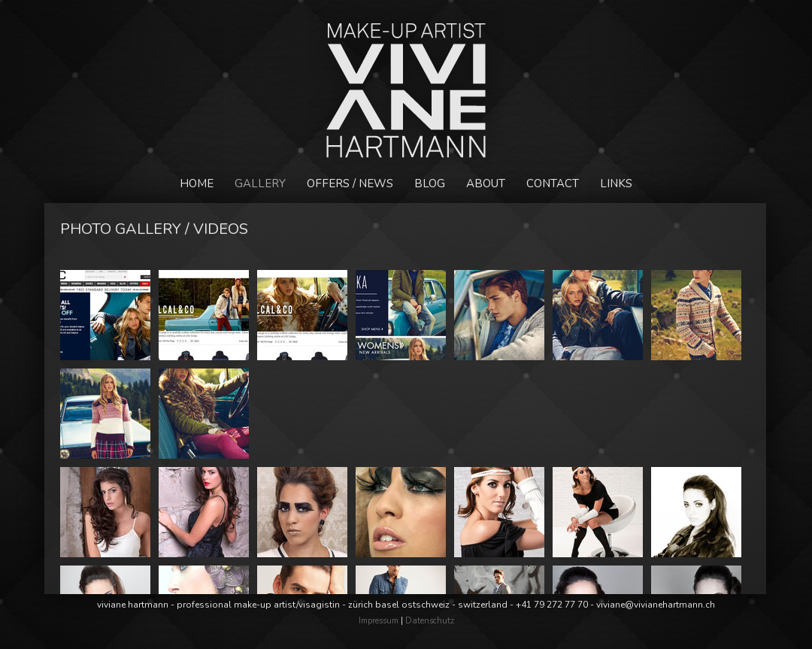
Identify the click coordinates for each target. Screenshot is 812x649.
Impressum (379, 621)
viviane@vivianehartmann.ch (656, 605)
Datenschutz (430, 621)
